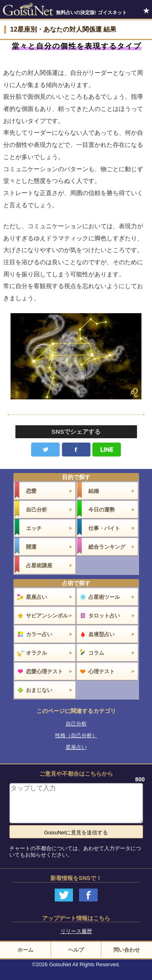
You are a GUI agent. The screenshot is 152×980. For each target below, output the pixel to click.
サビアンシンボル (47, 616)
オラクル (36, 653)
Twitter (45, 450)
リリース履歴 (76, 931)
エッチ (34, 528)
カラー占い (39, 634)
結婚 (94, 491)
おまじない (39, 690)
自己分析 (36, 510)
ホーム (25, 950)
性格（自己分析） (76, 735)
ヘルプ (76, 950)
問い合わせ (127, 950)
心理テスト (102, 671)
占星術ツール (104, 597)
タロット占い (104, 616)
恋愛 (31, 491)
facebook (76, 450)
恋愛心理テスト (44, 671)
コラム (96, 653)
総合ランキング (107, 547)
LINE (107, 450)
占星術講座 (39, 565)
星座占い (36, 597)
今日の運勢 (102, 510)
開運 (31, 547)
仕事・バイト (104, 528)
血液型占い (102, 634)
